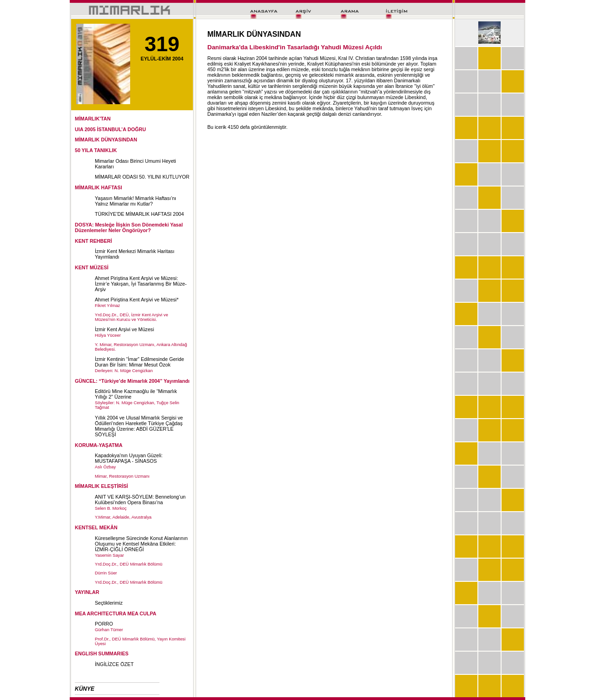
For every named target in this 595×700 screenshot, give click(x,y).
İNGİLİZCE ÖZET (114, 664)
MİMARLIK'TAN (93, 119)
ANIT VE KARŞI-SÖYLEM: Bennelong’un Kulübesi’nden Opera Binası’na (140, 500)
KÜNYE (85, 689)
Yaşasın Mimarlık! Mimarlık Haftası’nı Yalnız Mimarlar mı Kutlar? (136, 201)
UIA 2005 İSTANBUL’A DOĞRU (110, 129)
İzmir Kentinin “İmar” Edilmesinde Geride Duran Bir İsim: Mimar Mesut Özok (139, 362)
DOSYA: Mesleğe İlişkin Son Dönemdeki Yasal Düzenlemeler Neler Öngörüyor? (129, 227)
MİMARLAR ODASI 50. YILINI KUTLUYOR (142, 177)
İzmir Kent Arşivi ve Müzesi (124, 329)
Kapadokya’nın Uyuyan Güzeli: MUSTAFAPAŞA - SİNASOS (129, 458)
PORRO (104, 624)
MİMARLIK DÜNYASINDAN (106, 140)
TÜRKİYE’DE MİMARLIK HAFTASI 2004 (139, 214)
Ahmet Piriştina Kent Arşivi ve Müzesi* (137, 300)
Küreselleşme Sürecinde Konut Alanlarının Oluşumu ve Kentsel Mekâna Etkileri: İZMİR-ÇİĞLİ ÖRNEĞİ (141, 544)
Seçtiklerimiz (109, 603)
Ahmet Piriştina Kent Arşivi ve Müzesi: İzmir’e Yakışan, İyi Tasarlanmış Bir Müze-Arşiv (141, 284)
